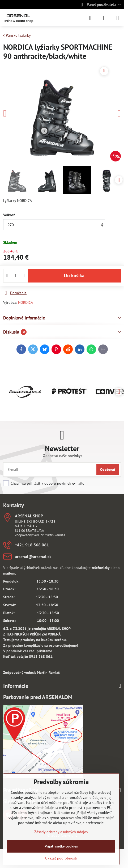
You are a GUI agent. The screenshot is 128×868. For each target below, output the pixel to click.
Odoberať (108, 470)
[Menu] (118, 18)
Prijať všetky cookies (61, 846)
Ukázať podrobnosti (61, 858)
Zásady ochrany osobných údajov (61, 832)
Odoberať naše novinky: (62, 456)
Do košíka (74, 275)
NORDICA (25, 302)
